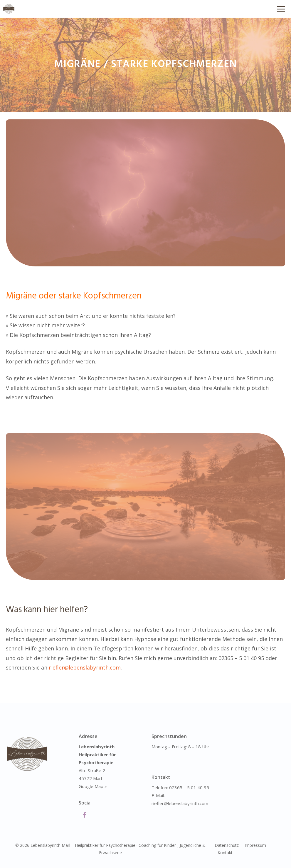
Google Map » (93, 786)
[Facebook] (85, 815)
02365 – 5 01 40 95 (189, 787)
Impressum (255, 845)
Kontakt (225, 853)
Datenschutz (227, 845)
